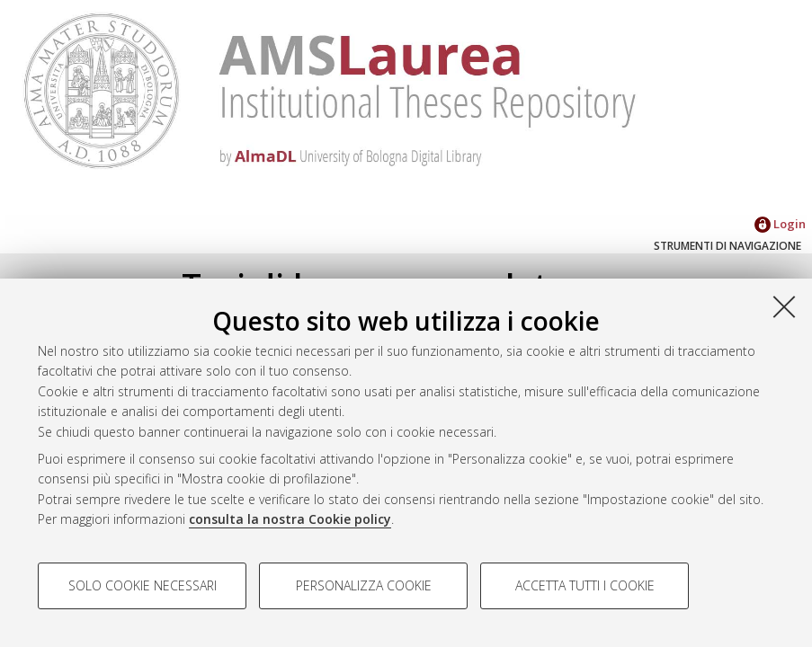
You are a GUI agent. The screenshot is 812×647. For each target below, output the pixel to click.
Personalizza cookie (364, 585)
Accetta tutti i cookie (585, 585)
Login (780, 224)
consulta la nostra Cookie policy (290, 519)
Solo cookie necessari (143, 585)
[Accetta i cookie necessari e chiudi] (784, 306)
